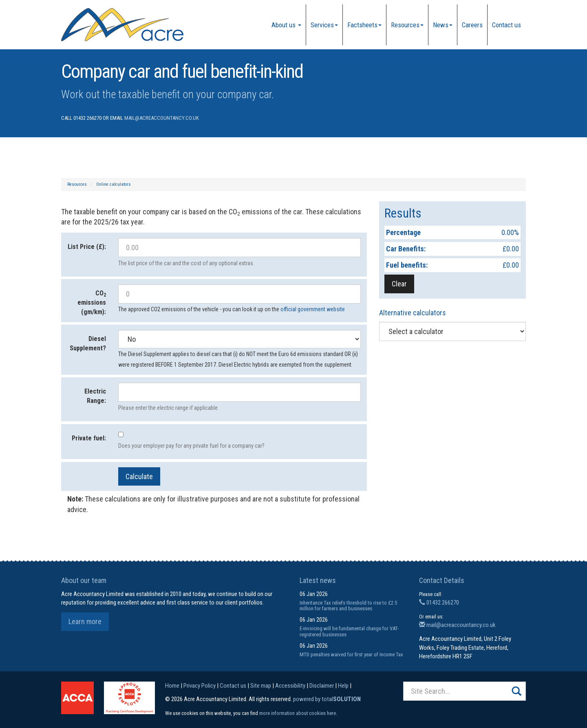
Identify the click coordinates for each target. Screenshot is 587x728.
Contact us (506, 25)
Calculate (139, 476)
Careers (472, 25)
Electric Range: (95, 396)
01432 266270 (439, 603)
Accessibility (290, 686)
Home (172, 686)
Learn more (85, 621)
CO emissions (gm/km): (92, 302)
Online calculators (114, 184)
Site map (261, 686)
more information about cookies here (298, 713)
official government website (313, 309)
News (443, 25)
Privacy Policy (200, 686)
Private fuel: (89, 438)
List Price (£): (87, 247)
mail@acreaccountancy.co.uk (162, 118)
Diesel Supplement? (88, 343)
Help (343, 686)
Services (324, 25)
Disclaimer (322, 686)
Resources (407, 25)
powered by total (327, 699)
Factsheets (364, 25)
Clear (399, 284)
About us (286, 25)
